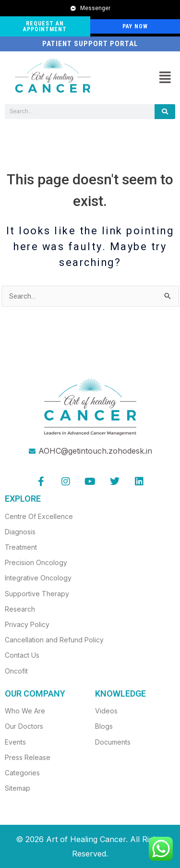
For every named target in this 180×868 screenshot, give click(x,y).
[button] (165, 78)
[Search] (165, 112)
